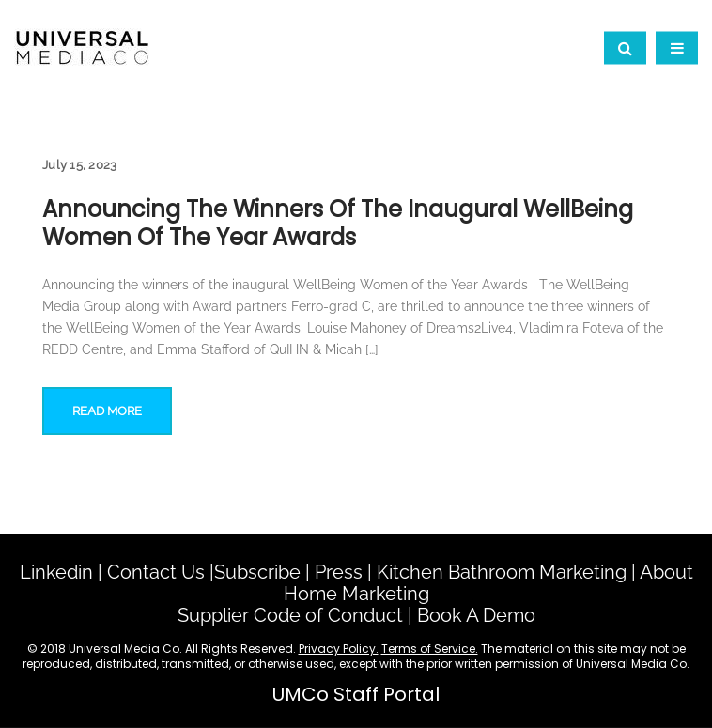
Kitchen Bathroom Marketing (502, 572)
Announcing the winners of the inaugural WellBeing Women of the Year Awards (338, 223)
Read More (107, 411)
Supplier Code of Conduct (290, 615)
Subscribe (257, 572)
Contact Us (156, 572)
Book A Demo (476, 615)
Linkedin (56, 572)
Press (339, 572)
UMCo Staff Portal (356, 694)
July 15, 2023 (79, 165)
